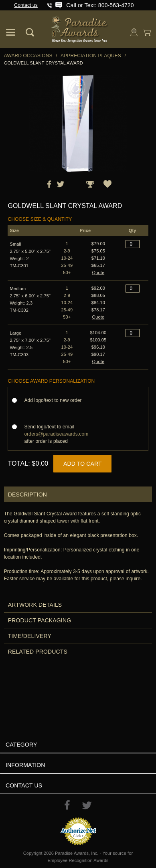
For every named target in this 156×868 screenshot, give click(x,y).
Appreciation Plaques (91, 56)
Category (21, 745)
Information (25, 765)
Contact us (26, 5)
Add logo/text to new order (55, 400)
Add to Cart (83, 464)
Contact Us (24, 785)
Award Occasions (28, 56)
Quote (98, 273)
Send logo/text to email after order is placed (56, 434)
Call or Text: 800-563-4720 (100, 5)
